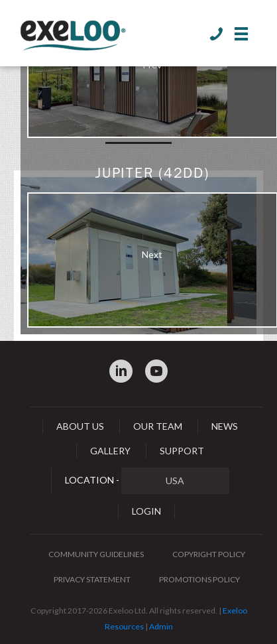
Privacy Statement (92, 579)
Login (146, 511)
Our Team (158, 426)
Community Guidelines (96, 554)
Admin (161, 626)
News (225, 426)
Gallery (110, 451)
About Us (80, 426)
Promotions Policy (199, 579)
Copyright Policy (209, 554)
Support (182, 451)
